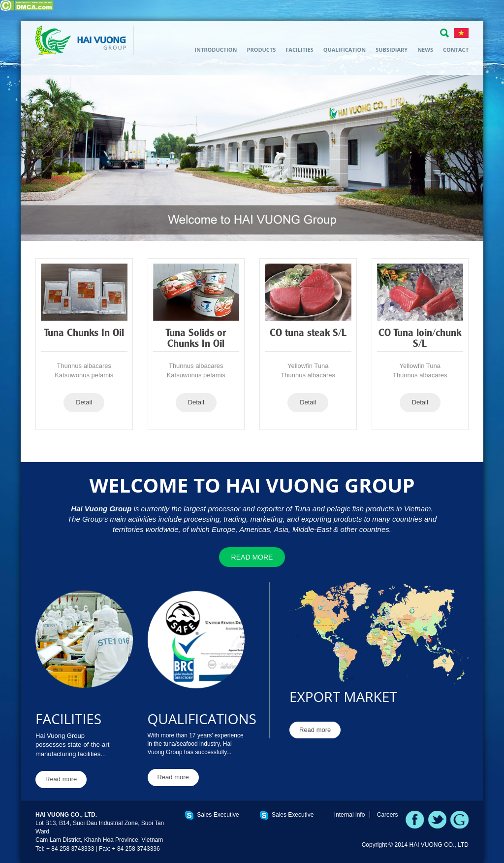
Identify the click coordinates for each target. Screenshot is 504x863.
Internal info (350, 815)
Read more (252, 557)
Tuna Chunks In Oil (84, 333)
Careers (388, 815)
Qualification (345, 50)
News (425, 50)
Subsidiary (392, 50)
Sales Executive (218, 815)
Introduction (216, 50)
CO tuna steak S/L (308, 333)
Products (261, 50)
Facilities (299, 50)
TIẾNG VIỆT (461, 33)
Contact (456, 50)
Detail (84, 402)
